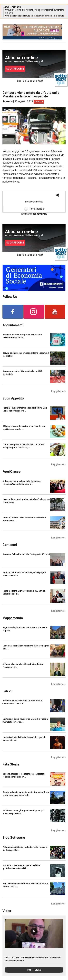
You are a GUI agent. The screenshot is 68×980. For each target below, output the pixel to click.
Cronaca (39, 102)
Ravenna (8, 101)
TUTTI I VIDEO (34, 970)
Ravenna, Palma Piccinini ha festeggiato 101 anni (26, 554)
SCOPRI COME (15, 69)
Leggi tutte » (58, 391)
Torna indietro (34, 209)
